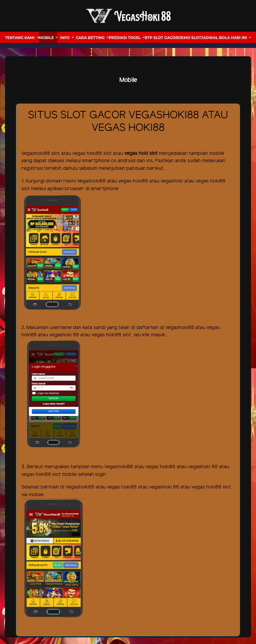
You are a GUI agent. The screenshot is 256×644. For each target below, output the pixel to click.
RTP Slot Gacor (161, 38)
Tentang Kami (20, 38)
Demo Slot (189, 38)
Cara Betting (91, 38)
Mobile (47, 38)
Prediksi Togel (125, 38)
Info (65, 38)
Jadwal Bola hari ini (224, 38)
